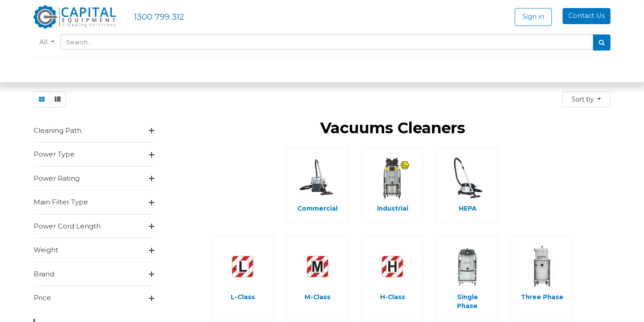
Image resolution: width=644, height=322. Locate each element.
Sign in (533, 17)
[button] (586, 100)
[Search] (602, 42)
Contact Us (587, 16)
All (44, 42)
